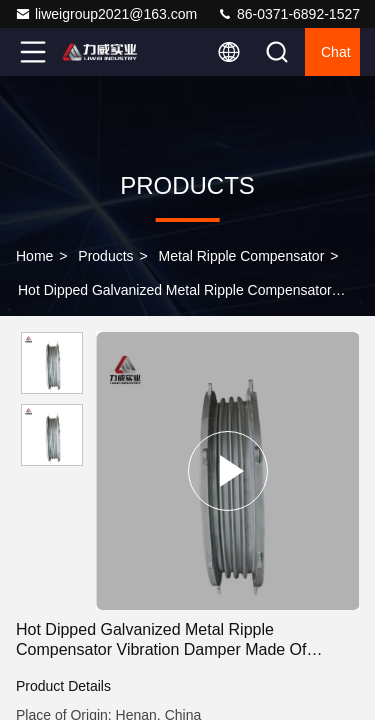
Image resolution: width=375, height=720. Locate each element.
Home (34, 256)
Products (105, 256)
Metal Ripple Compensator (242, 256)
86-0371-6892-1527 (288, 14)
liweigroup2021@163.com (106, 14)
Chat (336, 52)
